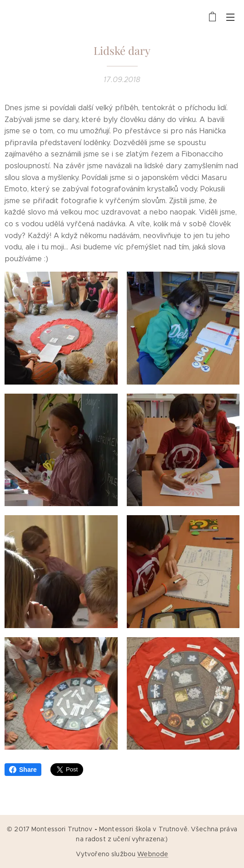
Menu (230, 17)
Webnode (153, 854)
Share (23, 770)
